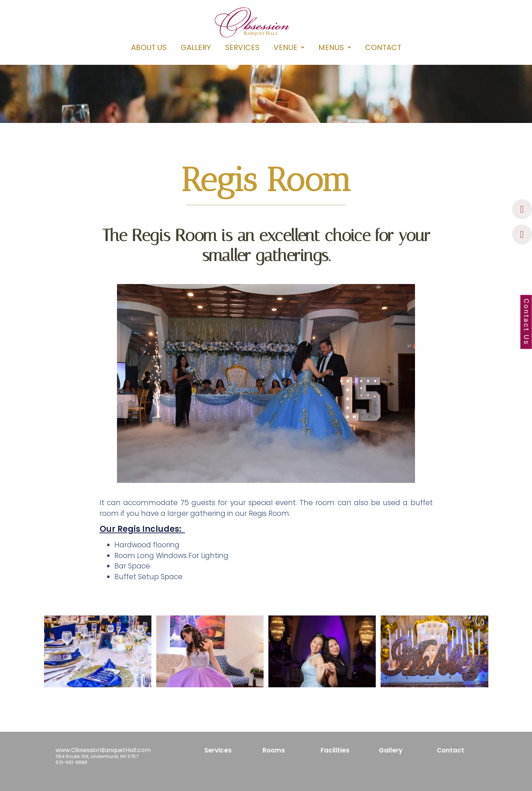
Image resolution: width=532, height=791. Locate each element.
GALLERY (196, 47)
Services (218, 750)
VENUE (289, 47)
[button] (289, 47)
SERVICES (242, 47)
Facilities (335, 750)
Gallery (391, 750)
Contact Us (526, 322)
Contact (451, 750)
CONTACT (383, 47)
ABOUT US (149, 47)
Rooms (274, 750)
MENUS (335, 47)
